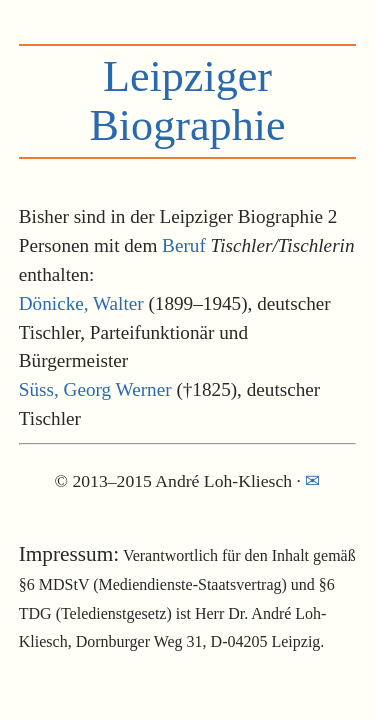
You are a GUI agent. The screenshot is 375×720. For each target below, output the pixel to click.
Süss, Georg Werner (95, 389)
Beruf (184, 245)
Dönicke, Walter (81, 303)
